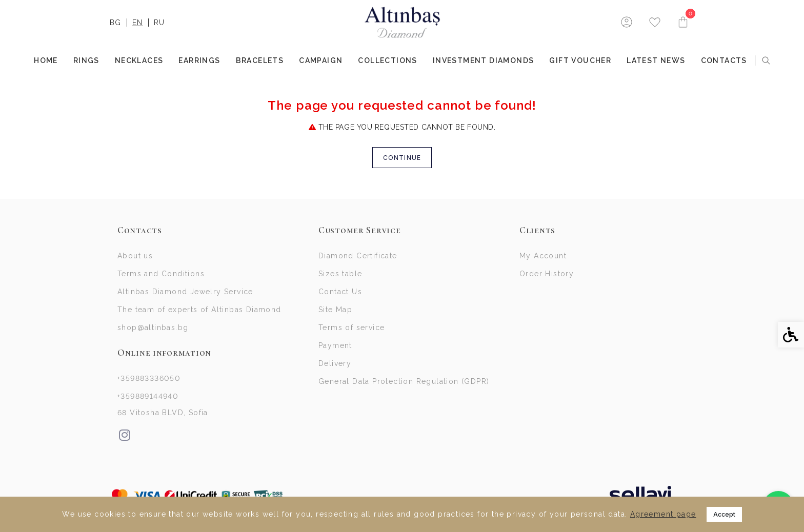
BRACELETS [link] (260, 60)
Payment (335, 345)
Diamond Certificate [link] (358, 256)
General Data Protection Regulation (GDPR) (404, 381)
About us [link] (135, 256)
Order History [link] (547, 274)
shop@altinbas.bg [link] (153, 328)
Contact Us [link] (340, 292)
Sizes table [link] (340, 274)
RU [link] (159, 23)
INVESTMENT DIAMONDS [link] (484, 60)
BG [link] (116, 23)
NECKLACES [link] (139, 60)
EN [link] (138, 23)
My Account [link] (543, 256)
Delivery (335, 363)
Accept (724, 514)
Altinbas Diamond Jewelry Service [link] (185, 292)
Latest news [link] (656, 60)
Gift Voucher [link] (580, 60)
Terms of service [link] (351, 328)
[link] (402, 23)
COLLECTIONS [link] (387, 60)
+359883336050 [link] (149, 378)
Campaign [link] (321, 60)
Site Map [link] (335, 310)
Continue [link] (402, 158)
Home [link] (46, 60)
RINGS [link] (86, 60)
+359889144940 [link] (148, 396)
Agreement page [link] (663, 514)
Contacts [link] (724, 60)
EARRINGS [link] (199, 60)
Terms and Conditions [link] (161, 274)
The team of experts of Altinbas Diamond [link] (199, 310)
